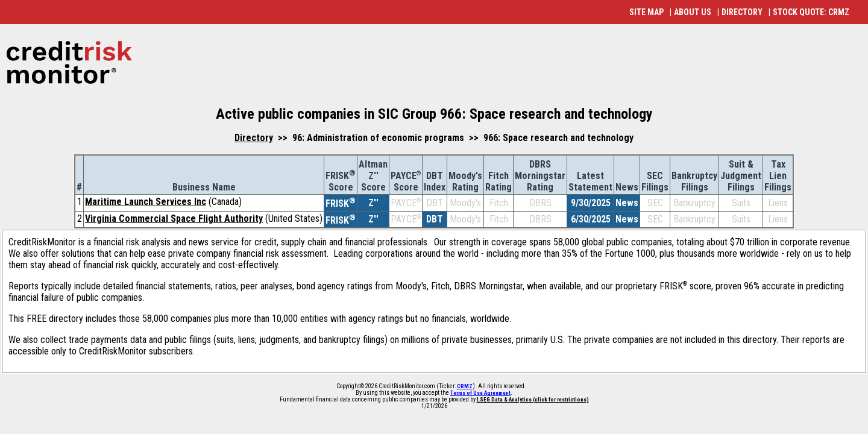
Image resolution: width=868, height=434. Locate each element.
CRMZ (465, 386)
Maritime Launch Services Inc (146, 202)
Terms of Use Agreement (480, 393)
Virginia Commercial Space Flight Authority (174, 219)
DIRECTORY (742, 12)
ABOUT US (693, 12)
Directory (254, 138)
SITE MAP (646, 12)
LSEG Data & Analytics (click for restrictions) (533, 400)
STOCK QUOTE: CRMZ (811, 12)
